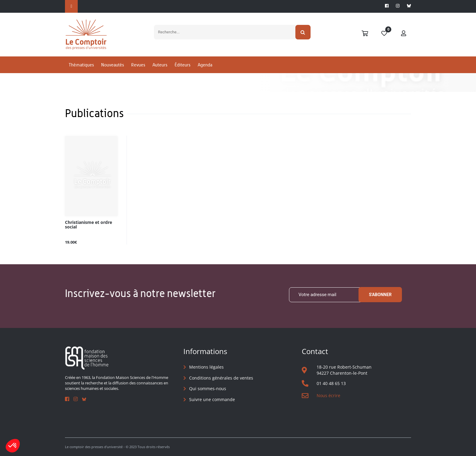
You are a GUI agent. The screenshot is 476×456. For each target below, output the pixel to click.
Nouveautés (112, 65)
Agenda (205, 65)
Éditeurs (182, 65)
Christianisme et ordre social (88, 225)
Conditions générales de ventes (221, 378)
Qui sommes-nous (208, 388)
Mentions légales (206, 367)
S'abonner (380, 295)
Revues (138, 65)
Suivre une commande (212, 399)
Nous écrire (328, 395)
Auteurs (160, 65)
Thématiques (81, 65)
